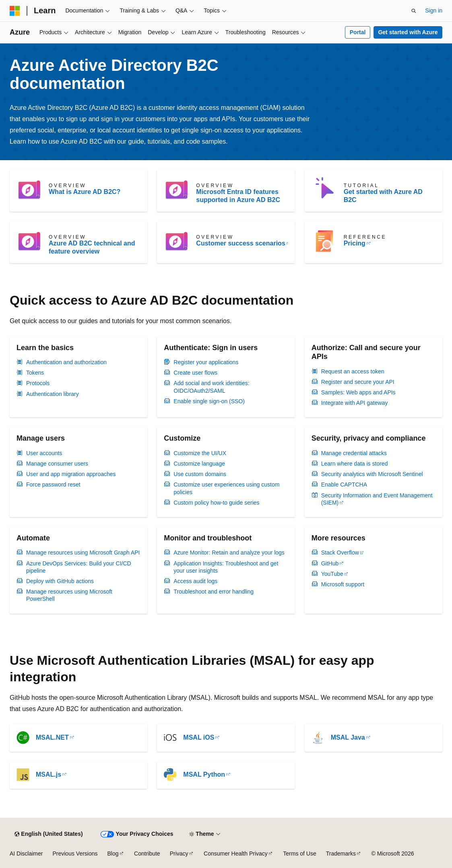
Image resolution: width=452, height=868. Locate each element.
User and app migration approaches (71, 474)
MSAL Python (204, 774)
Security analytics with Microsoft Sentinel (372, 474)
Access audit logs (195, 581)
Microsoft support (343, 584)
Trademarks (341, 854)
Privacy (179, 854)
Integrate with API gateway (355, 403)
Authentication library (53, 394)
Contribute (147, 854)
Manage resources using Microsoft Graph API (83, 553)
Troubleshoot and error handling (214, 592)
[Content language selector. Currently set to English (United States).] (49, 834)
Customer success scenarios (240, 243)
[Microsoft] (15, 11)
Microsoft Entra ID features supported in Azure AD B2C (238, 196)
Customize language (199, 464)
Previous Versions (75, 854)
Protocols (38, 383)
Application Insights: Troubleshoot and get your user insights (226, 567)
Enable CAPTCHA (344, 485)
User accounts (44, 453)
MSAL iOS (199, 737)
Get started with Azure (408, 32)
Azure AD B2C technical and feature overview (92, 247)
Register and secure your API (358, 382)
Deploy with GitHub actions (60, 581)
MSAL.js (49, 774)
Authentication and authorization (66, 362)
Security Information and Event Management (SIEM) (377, 499)
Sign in (434, 10)
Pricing (355, 243)
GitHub (330, 563)
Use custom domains (200, 474)
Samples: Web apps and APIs (358, 392)
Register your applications (206, 362)
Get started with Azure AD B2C (383, 196)
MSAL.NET (52, 737)
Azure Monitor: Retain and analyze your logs (229, 553)
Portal (358, 32)
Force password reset (53, 485)
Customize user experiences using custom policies (226, 488)
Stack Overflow (340, 553)
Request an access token (353, 371)
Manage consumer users (57, 464)
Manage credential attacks (354, 453)
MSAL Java (348, 737)
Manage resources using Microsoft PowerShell (69, 595)
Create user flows (195, 373)
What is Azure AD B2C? (85, 192)
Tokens (35, 373)
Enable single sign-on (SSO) (209, 401)
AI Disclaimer (26, 854)
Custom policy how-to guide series (216, 503)
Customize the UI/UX (200, 453)
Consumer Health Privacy (236, 854)
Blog (113, 854)
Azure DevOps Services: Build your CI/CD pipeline (79, 567)
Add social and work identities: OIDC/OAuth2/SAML (211, 387)
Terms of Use (299, 854)
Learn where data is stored (355, 464)
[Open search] (414, 11)
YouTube (332, 574)
